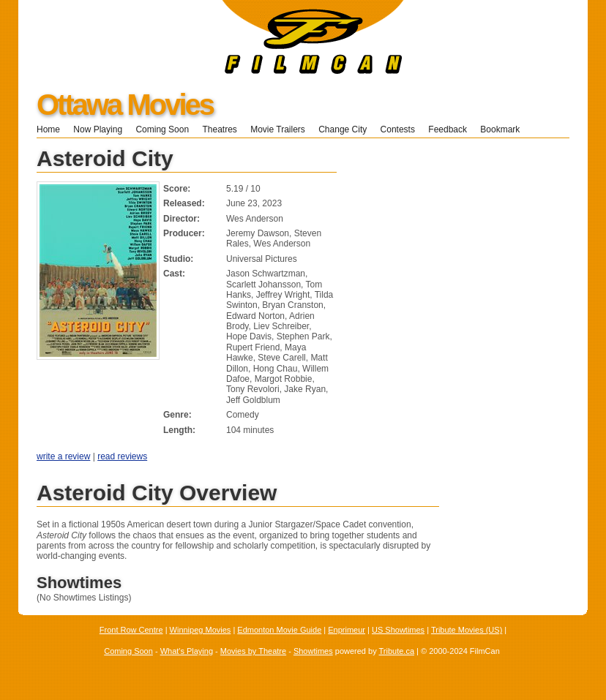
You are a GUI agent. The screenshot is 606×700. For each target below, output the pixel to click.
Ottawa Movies (125, 105)
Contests (398, 129)
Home (48, 129)
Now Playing (98, 129)
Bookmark (505, 129)
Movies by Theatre (253, 651)
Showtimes (313, 651)
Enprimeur (347, 630)
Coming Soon (162, 129)
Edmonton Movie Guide (279, 630)
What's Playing (187, 651)
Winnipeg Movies (201, 630)
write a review (63, 456)
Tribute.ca (397, 651)
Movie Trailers (278, 129)
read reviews (122, 456)
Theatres (219, 129)
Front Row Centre (131, 630)
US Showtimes (398, 630)
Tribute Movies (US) (467, 630)
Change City (343, 129)
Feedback (448, 129)
